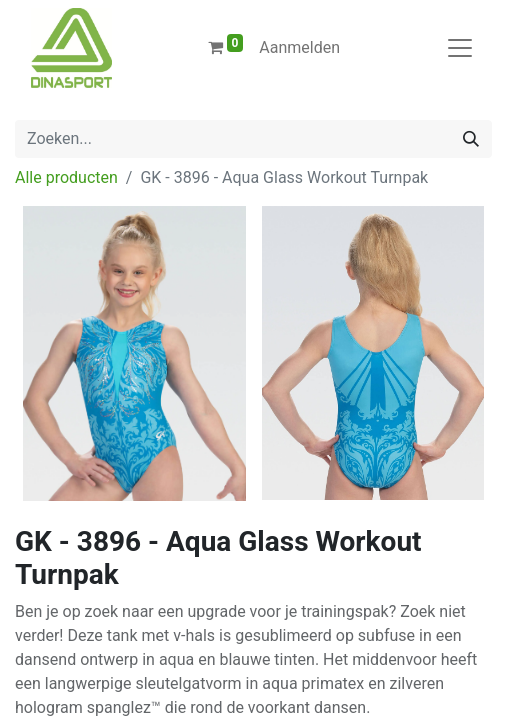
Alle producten (66, 177)
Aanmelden (299, 47)
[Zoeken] (471, 139)
